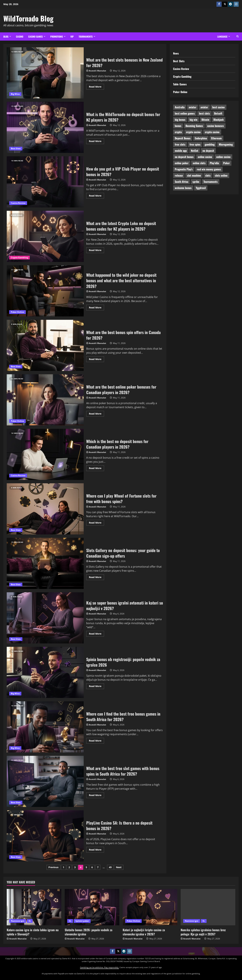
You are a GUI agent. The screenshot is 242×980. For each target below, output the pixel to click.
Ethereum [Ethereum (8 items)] (216, 138)
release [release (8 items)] (179, 175)
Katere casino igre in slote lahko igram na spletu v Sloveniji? (33, 932)
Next (119, 867)
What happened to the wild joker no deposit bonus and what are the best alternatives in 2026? (121, 280)
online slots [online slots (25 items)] (199, 163)
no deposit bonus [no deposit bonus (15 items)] (184, 157)
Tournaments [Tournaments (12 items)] (211, 182)
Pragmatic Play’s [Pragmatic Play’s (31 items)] (184, 169)
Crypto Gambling (19, 257)
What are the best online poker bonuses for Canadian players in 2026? (121, 390)
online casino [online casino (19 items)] (205, 157)
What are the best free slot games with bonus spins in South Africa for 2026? (123, 771)
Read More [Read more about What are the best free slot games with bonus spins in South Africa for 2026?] (96, 795)
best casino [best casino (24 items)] (218, 107)
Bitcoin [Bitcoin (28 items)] (205, 120)
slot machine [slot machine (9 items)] (194, 175)
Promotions (57, 36)
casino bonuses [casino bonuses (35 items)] (216, 126)
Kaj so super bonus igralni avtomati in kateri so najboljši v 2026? (125, 606)
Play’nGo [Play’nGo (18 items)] (214, 163)
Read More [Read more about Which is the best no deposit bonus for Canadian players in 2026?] (96, 468)
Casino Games (35, 36)
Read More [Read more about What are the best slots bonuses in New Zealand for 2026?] (96, 86)
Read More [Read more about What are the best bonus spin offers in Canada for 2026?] (96, 359)
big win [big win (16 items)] (193, 120)
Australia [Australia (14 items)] (180, 107)
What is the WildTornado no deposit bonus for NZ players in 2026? (45, 127)
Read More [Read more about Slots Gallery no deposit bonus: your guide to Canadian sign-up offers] (96, 577)
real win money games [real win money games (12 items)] (209, 169)
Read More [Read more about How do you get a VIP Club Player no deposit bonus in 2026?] (96, 195)
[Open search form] (238, 36)
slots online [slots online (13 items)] (221, 175)
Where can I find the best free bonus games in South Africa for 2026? (123, 717)
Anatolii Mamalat (97, 71)
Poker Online (17, 312)
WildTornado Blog (28, 18)
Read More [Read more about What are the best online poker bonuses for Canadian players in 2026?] (96, 413)
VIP (72, 36)
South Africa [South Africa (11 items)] (182, 182)
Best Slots (16, 148)
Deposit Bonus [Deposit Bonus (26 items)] (183, 138)
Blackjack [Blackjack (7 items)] (219, 120)
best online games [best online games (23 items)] (185, 113)
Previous (53, 867)
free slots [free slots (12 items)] (180, 144)
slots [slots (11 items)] (208, 175)
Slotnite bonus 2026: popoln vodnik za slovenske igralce (88, 932)
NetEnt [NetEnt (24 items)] (195, 151)
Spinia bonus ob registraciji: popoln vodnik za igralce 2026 (123, 662)
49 (110, 867)
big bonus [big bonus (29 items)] (180, 120)
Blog (6, 36)
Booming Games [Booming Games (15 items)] (194, 126)
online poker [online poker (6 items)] (182, 163)
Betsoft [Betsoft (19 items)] (218, 113)
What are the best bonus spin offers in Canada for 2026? (123, 335)
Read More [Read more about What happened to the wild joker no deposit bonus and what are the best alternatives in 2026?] (96, 307)
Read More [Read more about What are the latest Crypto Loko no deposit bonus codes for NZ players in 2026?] (96, 250)
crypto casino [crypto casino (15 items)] (212, 132)
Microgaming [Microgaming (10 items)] (226, 144)
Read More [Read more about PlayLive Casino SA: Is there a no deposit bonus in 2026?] (96, 849)
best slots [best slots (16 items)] (204, 113)
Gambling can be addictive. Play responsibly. (99, 967)
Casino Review (18, 203)
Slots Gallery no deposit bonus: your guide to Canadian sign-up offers (123, 553)
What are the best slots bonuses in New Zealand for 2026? (45, 73)
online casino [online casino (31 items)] (223, 157)
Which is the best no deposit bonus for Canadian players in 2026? (117, 444)
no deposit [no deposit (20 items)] (208, 151)
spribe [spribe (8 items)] (196, 182)
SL (30, 921)
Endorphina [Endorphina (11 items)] (201, 138)
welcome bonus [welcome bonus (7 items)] (183, 188)
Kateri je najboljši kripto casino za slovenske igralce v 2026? (144, 932)
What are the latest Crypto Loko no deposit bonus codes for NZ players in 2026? (45, 236)
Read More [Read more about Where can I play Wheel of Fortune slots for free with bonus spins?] (96, 522)
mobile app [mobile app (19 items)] (181, 151)
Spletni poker (82, 921)
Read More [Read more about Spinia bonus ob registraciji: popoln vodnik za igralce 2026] (96, 686)
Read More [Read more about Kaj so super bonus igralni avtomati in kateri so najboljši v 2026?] (96, 633)
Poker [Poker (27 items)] (226, 163)
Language (222, 36)
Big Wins (15, 94)
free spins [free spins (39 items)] (195, 144)
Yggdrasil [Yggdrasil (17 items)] (201, 188)
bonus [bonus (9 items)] (178, 126)
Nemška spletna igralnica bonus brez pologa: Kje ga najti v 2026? (203, 932)
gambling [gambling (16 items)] (210, 144)
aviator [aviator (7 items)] (204, 107)
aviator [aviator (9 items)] (193, 107)
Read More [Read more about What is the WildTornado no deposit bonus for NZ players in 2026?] (96, 141)
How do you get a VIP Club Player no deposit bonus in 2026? (45, 182)
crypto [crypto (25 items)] (178, 132)
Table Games (180, 84)
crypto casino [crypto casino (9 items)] (193, 132)
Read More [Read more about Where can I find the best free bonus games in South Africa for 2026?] (96, 740)
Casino (20, 36)
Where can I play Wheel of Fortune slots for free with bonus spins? (121, 499)
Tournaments (86, 36)
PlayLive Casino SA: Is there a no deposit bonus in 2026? (119, 826)
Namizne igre (18, 921)
